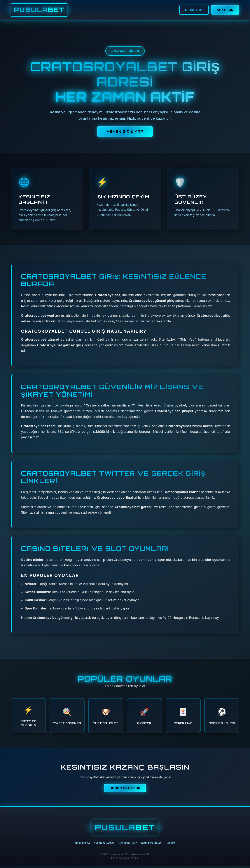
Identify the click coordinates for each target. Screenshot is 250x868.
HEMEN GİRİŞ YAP (125, 134)
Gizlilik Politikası (152, 845)
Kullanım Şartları (104, 845)
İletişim (170, 845)
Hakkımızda (82, 845)
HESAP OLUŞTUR (125, 791)
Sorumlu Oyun (128, 845)
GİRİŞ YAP (193, 11)
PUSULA (44, 11)
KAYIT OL (225, 11)
